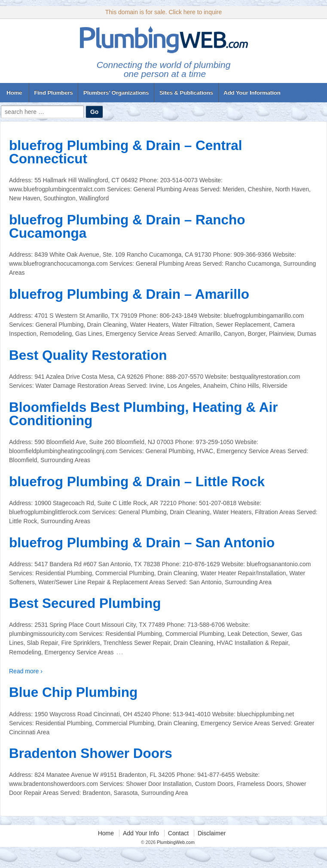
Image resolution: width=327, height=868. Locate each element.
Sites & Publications (186, 93)
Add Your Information (252, 93)
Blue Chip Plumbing (73, 692)
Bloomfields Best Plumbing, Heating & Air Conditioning (143, 414)
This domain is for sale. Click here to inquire (164, 12)
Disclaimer (212, 833)
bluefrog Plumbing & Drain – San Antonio (142, 543)
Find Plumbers (53, 93)
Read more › (26, 671)
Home (14, 93)
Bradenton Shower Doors (91, 753)
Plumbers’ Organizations (116, 93)
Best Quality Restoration (88, 355)
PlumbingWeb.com (175, 842)
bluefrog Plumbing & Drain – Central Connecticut (126, 152)
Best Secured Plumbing (85, 603)
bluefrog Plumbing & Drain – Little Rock (137, 482)
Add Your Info (141, 833)
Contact (178, 833)
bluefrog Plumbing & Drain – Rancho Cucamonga (127, 227)
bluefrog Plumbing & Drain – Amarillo (129, 294)
